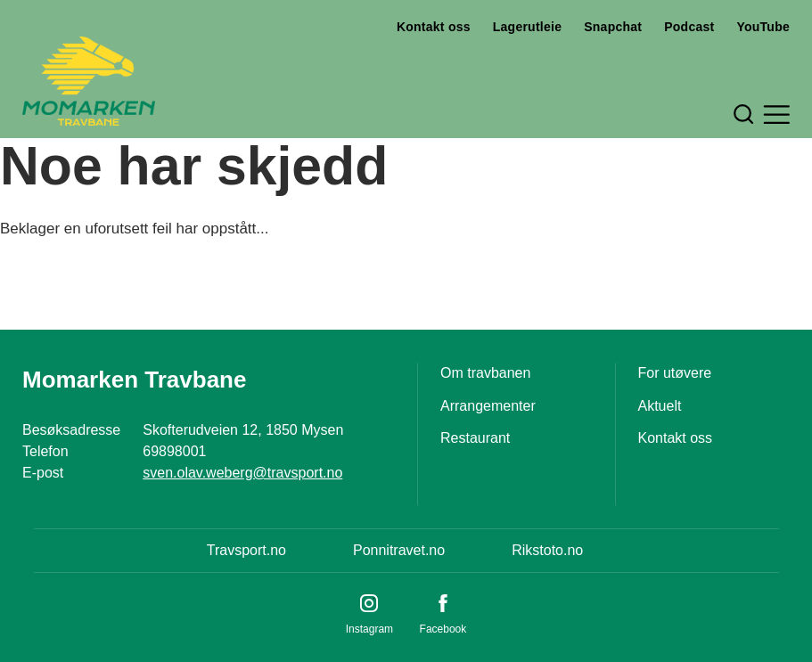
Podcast (689, 27)
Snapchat (613, 27)
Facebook (443, 629)
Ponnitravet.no (399, 550)
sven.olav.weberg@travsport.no (242, 473)
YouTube (763, 27)
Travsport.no (246, 550)
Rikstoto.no (547, 550)
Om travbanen (485, 373)
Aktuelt (660, 406)
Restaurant (475, 438)
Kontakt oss (434, 27)
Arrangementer (488, 406)
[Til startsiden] (89, 81)
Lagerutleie (527, 27)
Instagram (369, 629)
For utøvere (675, 373)
